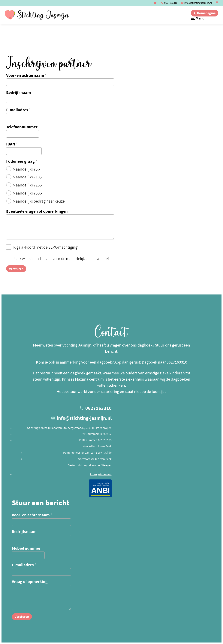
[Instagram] (217, 3)
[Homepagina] (205, 13)
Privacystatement (101, 474)
